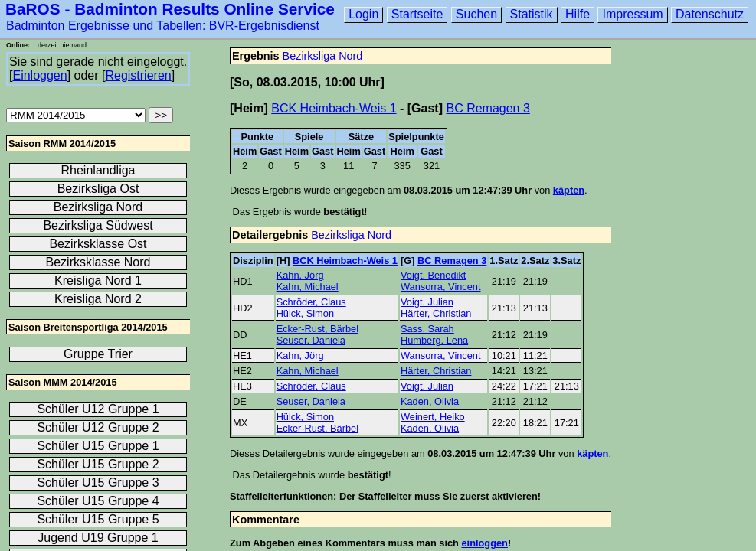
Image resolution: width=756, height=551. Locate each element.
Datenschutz (710, 14)
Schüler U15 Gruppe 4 (98, 501)
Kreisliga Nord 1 (98, 280)
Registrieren (138, 75)
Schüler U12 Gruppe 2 (98, 427)
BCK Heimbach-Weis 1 (334, 108)
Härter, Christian (436, 313)
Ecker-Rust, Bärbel (317, 329)
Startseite (417, 14)
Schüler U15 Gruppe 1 (98, 446)
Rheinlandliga (98, 170)
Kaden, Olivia (430, 401)
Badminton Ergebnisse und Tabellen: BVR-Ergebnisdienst (163, 26)
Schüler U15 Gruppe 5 (98, 519)
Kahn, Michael (308, 287)
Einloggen (39, 75)
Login (363, 14)
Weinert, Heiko (433, 417)
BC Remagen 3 (488, 108)
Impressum (632, 14)
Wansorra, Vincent (441, 287)
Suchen (476, 14)
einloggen (484, 543)
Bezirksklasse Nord (98, 262)
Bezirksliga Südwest (98, 225)
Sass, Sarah (427, 329)
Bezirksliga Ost (98, 189)
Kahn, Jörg (300, 275)
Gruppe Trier (98, 354)
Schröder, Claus (311, 302)
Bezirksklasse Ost (98, 244)
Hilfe (578, 14)
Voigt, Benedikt (433, 275)
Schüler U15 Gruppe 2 (98, 464)
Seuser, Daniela (311, 340)
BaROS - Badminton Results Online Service (170, 9)
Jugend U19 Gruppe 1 (98, 538)
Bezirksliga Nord (323, 56)
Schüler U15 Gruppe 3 (98, 483)
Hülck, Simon (305, 313)
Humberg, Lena (434, 340)
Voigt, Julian (427, 302)
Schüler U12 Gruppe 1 (98, 409)
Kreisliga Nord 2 (98, 299)
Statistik (532, 14)
